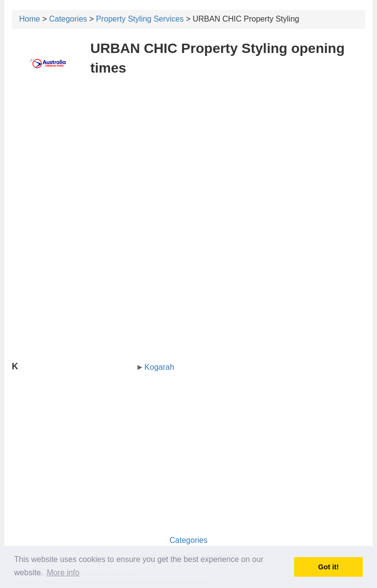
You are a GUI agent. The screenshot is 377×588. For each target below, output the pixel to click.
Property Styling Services (140, 19)
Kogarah (159, 367)
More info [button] (63, 573)
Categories (68, 19)
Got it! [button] (328, 567)
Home (30, 19)
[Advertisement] (188, 156)
